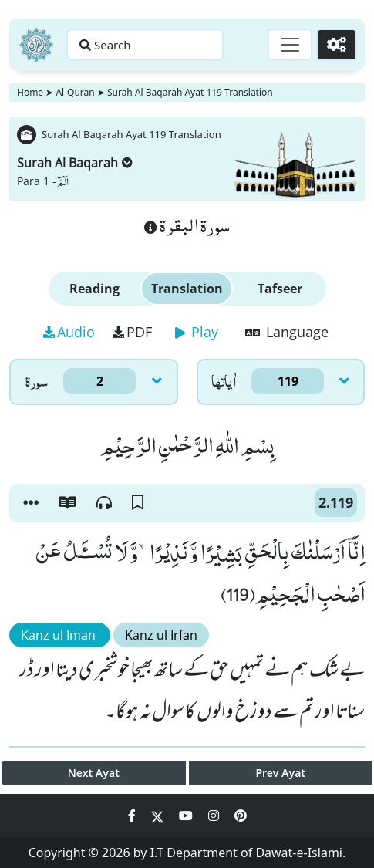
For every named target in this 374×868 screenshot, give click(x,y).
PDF (132, 332)
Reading (94, 289)
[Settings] (337, 45)
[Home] (36, 45)
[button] (31, 503)
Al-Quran (75, 92)
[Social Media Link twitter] (159, 816)
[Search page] (145, 45)
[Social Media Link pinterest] (241, 816)
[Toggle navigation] (290, 45)
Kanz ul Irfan (161, 635)
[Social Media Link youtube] (187, 816)
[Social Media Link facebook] (133, 816)
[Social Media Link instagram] (215, 816)
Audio (69, 332)
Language (287, 332)
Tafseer (280, 289)
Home (30, 92)
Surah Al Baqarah (75, 163)
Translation (187, 289)
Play (197, 332)
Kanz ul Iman (60, 635)
